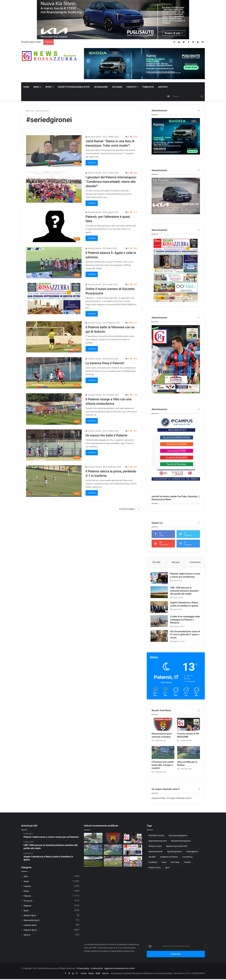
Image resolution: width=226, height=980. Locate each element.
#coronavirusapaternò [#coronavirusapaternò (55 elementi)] (178, 837)
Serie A (27, 936)
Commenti (195, 562)
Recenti (176, 562)
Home (26, 87)
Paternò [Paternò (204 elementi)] (187, 863)
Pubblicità (148, 87)
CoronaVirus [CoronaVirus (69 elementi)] (188, 858)
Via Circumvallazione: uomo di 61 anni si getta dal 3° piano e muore (185, 635)
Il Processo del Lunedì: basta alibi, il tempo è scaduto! (163, 766)
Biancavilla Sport (32, 921)
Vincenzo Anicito (93, 137)
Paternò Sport (30, 931)
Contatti (132, 87)
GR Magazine (101, 87)
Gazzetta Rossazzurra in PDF (74, 87)
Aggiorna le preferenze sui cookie (119, 969)
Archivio (163, 87)
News (36, 87)
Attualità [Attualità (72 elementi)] (152, 858)
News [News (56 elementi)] (164, 863)
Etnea (26, 892)
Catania (27, 887)
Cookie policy (97, 969)
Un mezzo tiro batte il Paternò (106, 435)
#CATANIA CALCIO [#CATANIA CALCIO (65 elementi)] (156, 837)
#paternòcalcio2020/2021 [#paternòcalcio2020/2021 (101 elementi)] (177, 847)
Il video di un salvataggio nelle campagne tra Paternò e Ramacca (185, 621)
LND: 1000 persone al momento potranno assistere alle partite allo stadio (185, 592)
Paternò (27, 897)
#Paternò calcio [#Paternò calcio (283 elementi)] (155, 847)
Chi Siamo (117, 87)
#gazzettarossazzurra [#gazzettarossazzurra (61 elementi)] (158, 842)
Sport (49, 87)
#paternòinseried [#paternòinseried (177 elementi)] (156, 853)
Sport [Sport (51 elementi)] (167, 869)
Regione (27, 907)
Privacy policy (83, 969)
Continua (92, 163)
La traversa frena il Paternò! (105, 363)
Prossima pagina (129, 509)
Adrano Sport (30, 916)
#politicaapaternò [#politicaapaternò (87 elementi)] (175, 853)
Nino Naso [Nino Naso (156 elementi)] (175, 863)
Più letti (156, 562)
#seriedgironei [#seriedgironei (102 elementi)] (192, 853)
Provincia (28, 902)
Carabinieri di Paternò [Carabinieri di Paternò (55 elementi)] (169, 858)
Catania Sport (30, 926)
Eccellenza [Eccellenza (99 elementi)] (153, 863)
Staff (98, 974)
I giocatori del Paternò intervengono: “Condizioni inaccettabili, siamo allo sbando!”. (111, 182)
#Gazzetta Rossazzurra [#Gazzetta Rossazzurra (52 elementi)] (181, 842)
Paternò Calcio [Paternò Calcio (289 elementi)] (155, 869)
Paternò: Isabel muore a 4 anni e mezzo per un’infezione (184, 577)
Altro (26, 877)
